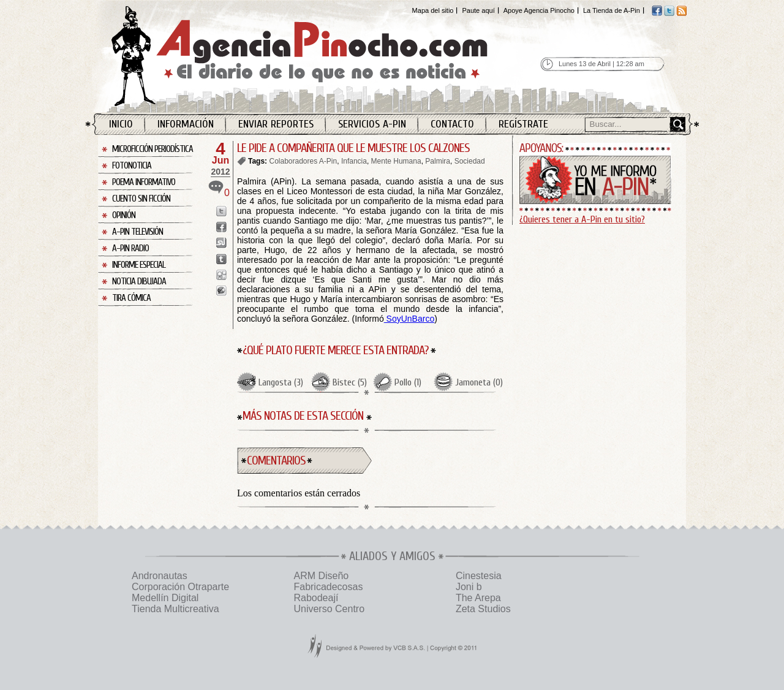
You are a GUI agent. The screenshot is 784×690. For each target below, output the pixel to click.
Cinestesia (479, 576)
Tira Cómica (131, 298)
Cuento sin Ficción (141, 199)
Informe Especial (139, 265)
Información (186, 124)
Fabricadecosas (328, 587)
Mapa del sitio (433, 10)
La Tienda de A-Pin (612, 10)
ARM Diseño (321, 576)
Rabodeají (316, 598)
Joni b (469, 587)
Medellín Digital (165, 598)
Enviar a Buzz (221, 291)
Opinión (124, 215)
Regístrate (523, 124)
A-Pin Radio (130, 248)
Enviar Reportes (276, 124)
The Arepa (478, 598)
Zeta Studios (483, 609)
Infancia (354, 161)
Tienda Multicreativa (175, 609)
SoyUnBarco (409, 319)
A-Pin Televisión (138, 232)
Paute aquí (478, 10)
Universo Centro (329, 609)
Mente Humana (396, 161)
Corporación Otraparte (180, 587)
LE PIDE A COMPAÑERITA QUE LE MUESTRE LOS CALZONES (353, 148)
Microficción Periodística (153, 149)
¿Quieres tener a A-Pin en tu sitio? (582, 219)
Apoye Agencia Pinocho (539, 10)
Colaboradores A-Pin (303, 161)
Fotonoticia (132, 166)
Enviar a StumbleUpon (221, 243)
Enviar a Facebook (221, 227)
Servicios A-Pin (372, 124)
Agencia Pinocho (326, 56)
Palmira (438, 161)
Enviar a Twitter (221, 211)
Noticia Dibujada (139, 282)
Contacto (452, 124)
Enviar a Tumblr (221, 259)
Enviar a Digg (221, 275)
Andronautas (160, 576)
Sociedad (470, 161)
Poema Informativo (144, 182)
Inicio (121, 124)
